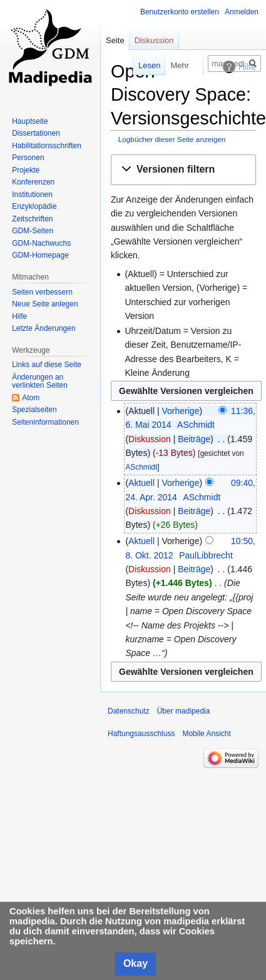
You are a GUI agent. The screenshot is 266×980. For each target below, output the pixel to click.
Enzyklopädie (34, 206)
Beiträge (194, 439)
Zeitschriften (32, 219)
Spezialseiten (34, 410)
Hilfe (19, 316)
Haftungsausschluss (141, 734)
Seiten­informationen (45, 422)
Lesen (134, 65)
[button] (183, 170)
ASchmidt (141, 467)
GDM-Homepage (40, 255)
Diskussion (150, 439)
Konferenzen (33, 182)
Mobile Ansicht (206, 734)
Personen (28, 158)
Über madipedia (184, 711)
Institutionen (32, 194)
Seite (115, 40)
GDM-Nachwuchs (41, 243)
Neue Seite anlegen (45, 304)
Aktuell (141, 483)
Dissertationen (36, 133)
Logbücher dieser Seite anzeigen (172, 139)
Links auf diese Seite (47, 365)
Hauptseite (30, 121)
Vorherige (181, 411)
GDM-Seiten (33, 231)
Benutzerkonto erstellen (180, 12)
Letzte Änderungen (43, 328)
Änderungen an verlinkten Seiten (40, 381)
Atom (31, 398)
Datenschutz (129, 711)
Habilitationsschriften (47, 146)
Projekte (26, 170)
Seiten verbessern (42, 292)
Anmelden (242, 12)
